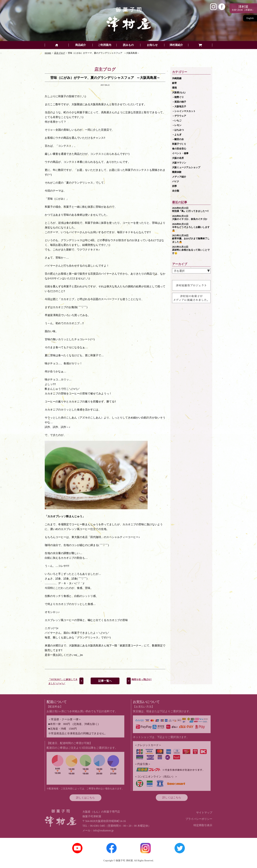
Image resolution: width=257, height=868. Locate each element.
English (250, 18)
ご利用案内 (105, 45)
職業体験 (177, 172)
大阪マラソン (179, 163)
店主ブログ (60, 53)
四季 (174, 186)
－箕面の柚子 (179, 102)
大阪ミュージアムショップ (186, 167)
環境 (174, 88)
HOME (48, 53)
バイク (176, 181)
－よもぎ (177, 135)
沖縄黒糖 (177, 78)
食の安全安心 (179, 149)
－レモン (177, 125)
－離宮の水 (178, 139)
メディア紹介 (179, 177)
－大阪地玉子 (179, 107)
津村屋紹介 (176, 45)
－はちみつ (178, 130)
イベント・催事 (180, 153)
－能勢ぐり (178, 97)
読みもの (128, 45)
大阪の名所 (178, 158)
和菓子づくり (179, 144)
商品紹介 (81, 45)
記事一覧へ (105, 681)
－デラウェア (179, 116)
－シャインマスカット (184, 111)
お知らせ (152, 45)
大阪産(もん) (179, 92)
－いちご (177, 121)
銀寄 (174, 83)
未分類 (176, 191)
